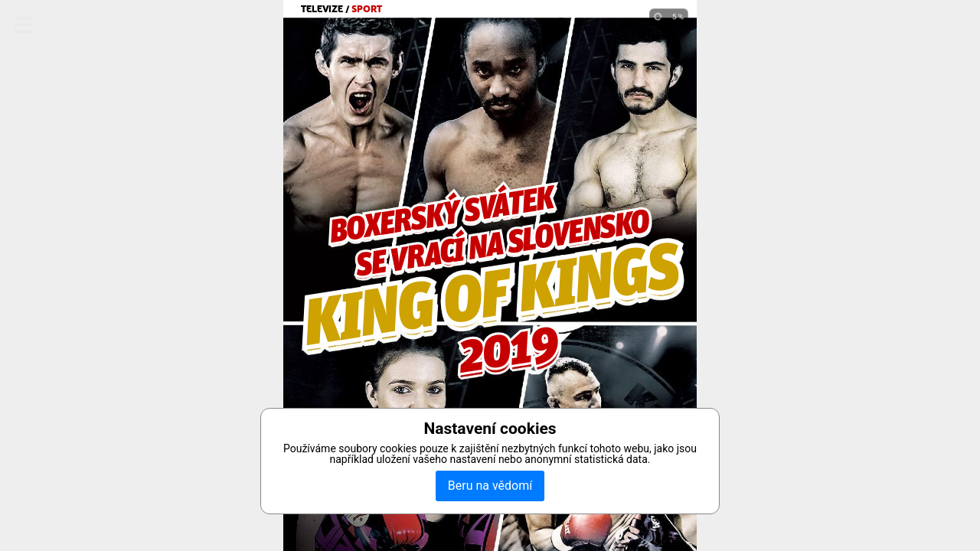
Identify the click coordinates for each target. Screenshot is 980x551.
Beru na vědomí (490, 486)
